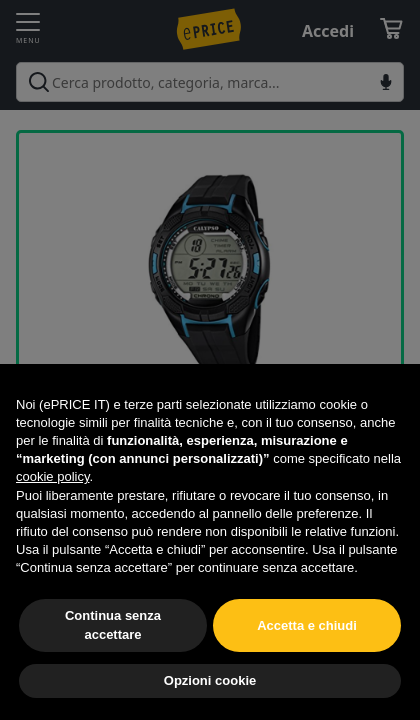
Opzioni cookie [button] (210, 680)
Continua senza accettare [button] (113, 624)
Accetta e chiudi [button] (307, 625)
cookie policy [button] (52, 476)
